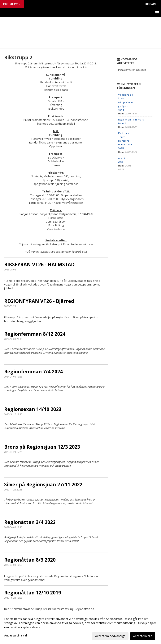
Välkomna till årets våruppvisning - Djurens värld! (125, 102)
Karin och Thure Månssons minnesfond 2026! (125, 141)
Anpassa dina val (16, 635)
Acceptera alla (143, 636)
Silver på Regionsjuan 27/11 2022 (43, 484)
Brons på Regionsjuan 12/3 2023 (42, 447)
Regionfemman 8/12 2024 (35, 334)
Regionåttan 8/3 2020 (30, 560)
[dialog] (80, 627)
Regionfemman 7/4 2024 (33, 371)
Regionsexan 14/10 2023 (33, 409)
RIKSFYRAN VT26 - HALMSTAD (39, 264)
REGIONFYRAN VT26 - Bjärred (39, 301)
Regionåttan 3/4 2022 (30, 522)
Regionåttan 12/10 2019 (33, 593)
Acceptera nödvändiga (110, 636)
